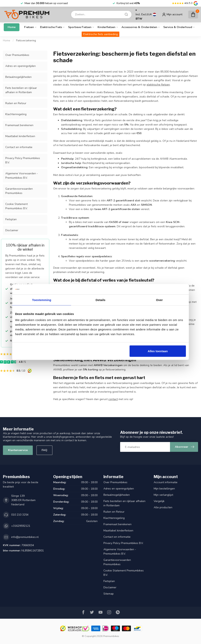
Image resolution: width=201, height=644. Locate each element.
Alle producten (163, 507)
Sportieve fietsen (80, 27)
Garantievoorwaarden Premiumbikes (19, 191)
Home (12, 27)
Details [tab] (100, 300)
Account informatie (166, 482)
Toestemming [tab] (42, 300)
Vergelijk (159, 501)
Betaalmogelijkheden (18, 77)
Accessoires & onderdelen (139, 27)
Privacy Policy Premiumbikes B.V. (23, 160)
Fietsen (29, 27)
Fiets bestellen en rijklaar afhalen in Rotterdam (21, 90)
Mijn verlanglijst (163, 495)
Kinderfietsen (106, 27)
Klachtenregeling (16, 114)
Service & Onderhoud (178, 27)
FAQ (44, 450)
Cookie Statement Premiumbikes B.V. (16, 206)
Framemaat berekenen (19, 125)
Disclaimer (12, 230)
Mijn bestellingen (164, 489)
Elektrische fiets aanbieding (100, 34)
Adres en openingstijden (21, 66)
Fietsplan (11, 219)
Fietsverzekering (26, 41)
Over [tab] (159, 300)
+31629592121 (21, 526)
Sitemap (109, 594)
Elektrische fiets (51, 27)
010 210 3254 (20, 515)
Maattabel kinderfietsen (20, 136)
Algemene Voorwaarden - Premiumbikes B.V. (22, 176)
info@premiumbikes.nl (25, 537)
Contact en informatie (19, 147)
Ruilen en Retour (16, 103)
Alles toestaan (158, 351)
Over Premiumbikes (17, 55)
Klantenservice (18, 450)
